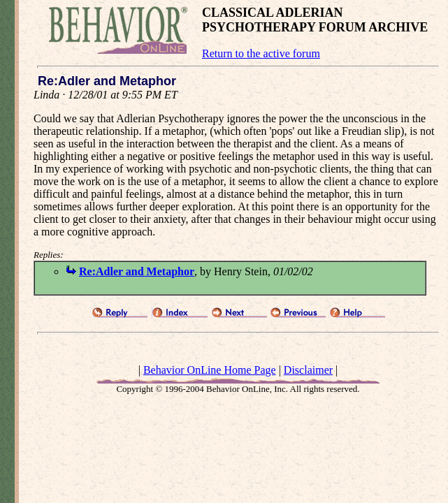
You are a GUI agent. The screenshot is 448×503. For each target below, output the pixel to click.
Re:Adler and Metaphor (137, 271)
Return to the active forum (261, 53)
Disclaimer (308, 370)
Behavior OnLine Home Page (210, 370)
